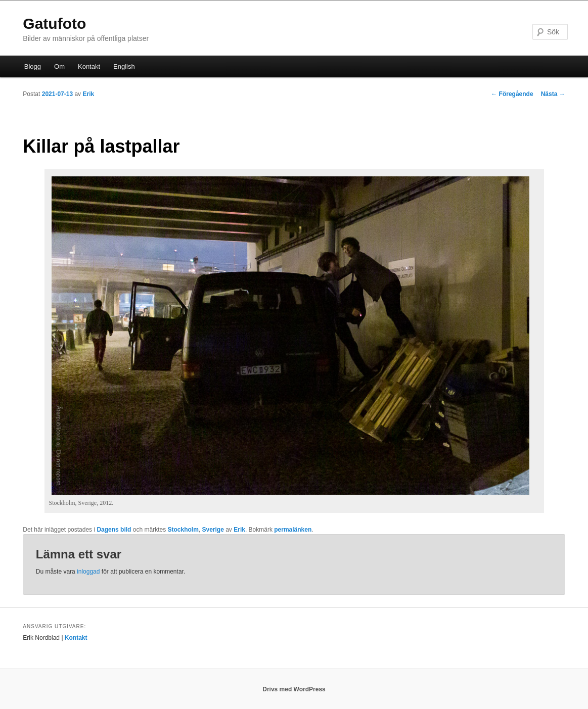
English (124, 66)
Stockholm (183, 530)
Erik (88, 94)
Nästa (553, 94)
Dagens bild (114, 530)
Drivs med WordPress (294, 689)
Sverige (213, 530)
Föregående (512, 94)
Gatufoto (54, 23)
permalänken (293, 530)
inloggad (88, 572)
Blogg (33, 66)
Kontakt (89, 66)
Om (59, 66)
